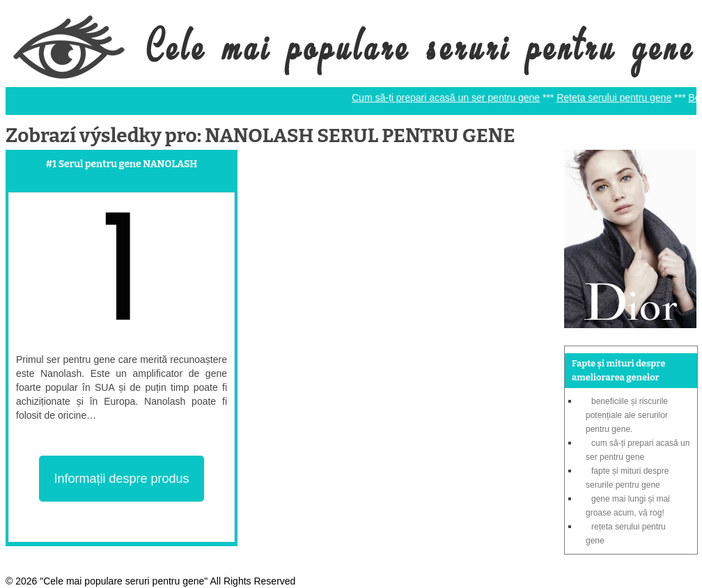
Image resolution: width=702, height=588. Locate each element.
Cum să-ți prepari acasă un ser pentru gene (450, 98)
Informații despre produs (121, 479)
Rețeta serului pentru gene (618, 98)
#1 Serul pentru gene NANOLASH (122, 164)
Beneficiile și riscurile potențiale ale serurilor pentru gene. (627, 415)
